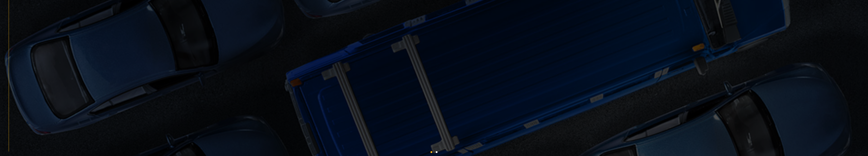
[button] (431, 152)
